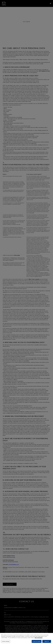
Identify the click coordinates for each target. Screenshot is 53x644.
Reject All (47, 642)
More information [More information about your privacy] (38, 638)
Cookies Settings (6, 642)
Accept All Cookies (37, 642)
